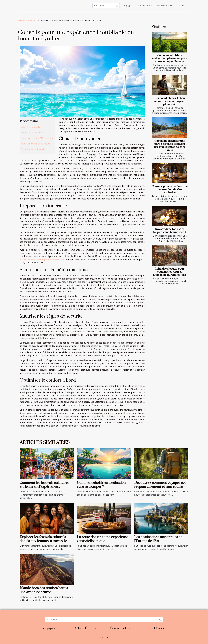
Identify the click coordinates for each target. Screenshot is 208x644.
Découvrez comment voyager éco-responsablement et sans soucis (161, 485)
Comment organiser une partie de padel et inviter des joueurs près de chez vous (170, 145)
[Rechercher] (106, 6)
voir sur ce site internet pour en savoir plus (42, 259)
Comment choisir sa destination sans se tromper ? (101, 485)
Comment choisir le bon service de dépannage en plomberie (170, 101)
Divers (181, 6)
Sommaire (30, 121)
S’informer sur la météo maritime (37, 138)
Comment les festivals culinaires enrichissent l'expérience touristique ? (44, 487)
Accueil (21, 20)
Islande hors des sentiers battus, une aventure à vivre (44, 590)
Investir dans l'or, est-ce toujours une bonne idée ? (170, 231)
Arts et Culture (145, 6)
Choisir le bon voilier (31, 127)
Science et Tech (165, 6)
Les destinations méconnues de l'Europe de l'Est (158, 539)
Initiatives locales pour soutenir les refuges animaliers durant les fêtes (170, 272)
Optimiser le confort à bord (34, 149)
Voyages (128, 6)
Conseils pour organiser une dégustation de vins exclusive (170, 190)
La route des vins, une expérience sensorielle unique (103, 539)
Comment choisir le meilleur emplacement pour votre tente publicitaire (170, 59)
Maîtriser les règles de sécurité (36, 144)
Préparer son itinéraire (32, 133)
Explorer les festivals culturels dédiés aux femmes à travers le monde (43, 541)
